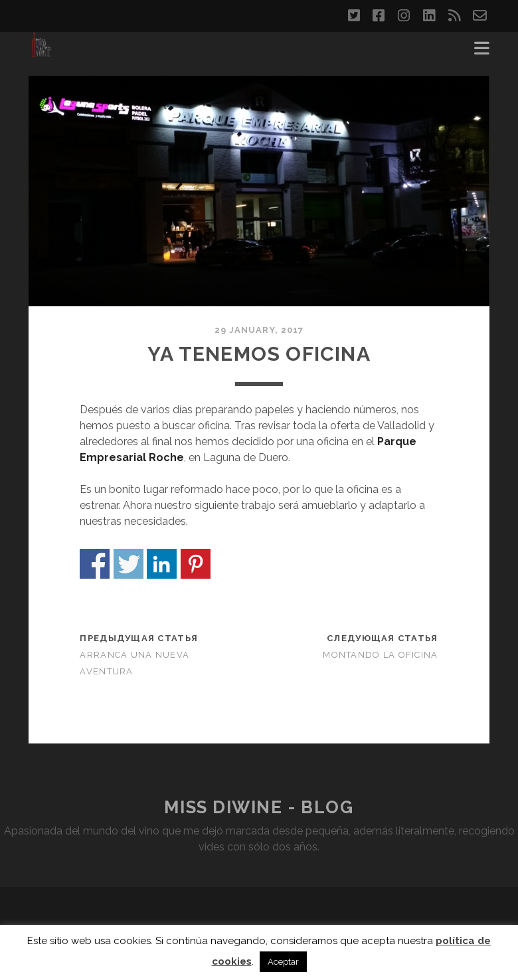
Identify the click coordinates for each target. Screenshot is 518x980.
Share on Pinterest (196, 564)
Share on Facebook (95, 564)
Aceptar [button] (283, 962)
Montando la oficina (380, 655)
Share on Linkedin (162, 564)
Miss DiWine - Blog (259, 807)
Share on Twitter (129, 564)
